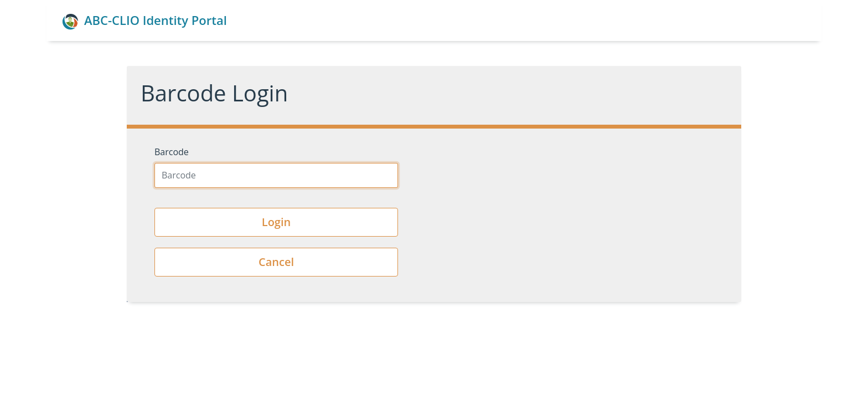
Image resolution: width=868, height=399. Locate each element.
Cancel (276, 262)
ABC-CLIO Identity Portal (144, 21)
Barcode (172, 152)
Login (276, 222)
